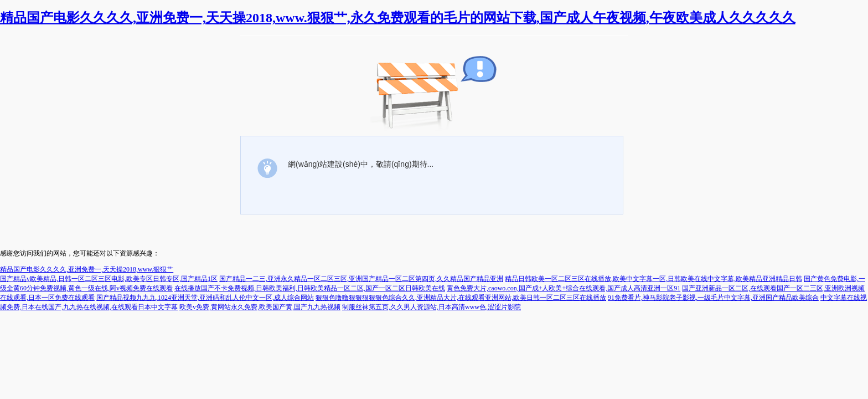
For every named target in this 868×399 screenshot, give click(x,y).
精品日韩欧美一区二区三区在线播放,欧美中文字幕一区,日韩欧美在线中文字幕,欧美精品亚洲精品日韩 (653, 279)
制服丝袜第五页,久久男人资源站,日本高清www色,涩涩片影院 (432, 307)
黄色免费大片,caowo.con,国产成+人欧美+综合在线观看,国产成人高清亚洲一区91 (564, 288)
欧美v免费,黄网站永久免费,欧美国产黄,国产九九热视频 (260, 307)
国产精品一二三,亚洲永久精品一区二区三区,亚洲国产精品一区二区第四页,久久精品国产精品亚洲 (361, 279)
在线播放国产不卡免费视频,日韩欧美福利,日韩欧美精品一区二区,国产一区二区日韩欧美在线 (310, 288)
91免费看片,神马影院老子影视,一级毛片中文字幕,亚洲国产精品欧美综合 (713, 298)
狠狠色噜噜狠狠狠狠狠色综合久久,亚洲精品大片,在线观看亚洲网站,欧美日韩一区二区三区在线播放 (461, 298)
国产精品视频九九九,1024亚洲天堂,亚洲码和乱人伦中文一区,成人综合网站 (205, 298)
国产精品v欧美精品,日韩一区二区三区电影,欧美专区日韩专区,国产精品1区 (109, 279)
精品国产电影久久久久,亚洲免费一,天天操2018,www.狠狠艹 (87, 269)
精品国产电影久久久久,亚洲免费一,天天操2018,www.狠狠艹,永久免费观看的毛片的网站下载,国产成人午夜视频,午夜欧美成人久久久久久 (398, 18)
